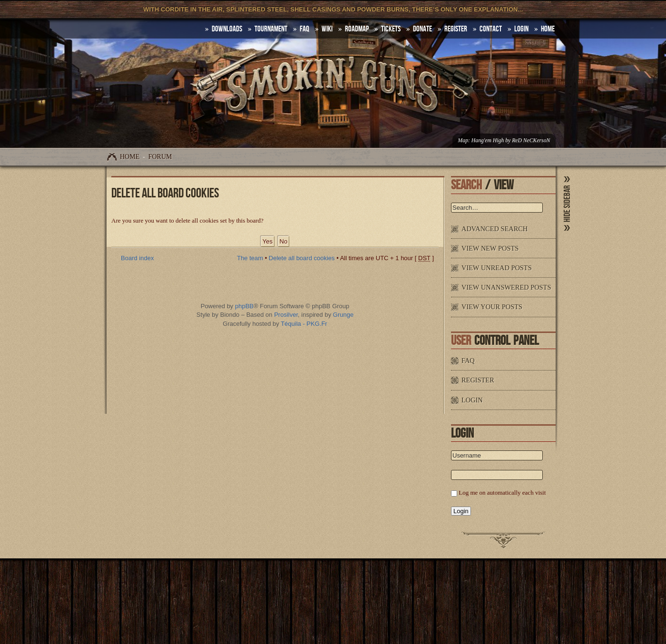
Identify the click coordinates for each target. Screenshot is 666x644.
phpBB (244, 306)
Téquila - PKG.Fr (304, 324)
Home (130, 157)
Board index (137, 258)
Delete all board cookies (302, 258)
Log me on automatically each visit (502, 493)
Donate (422, 29)
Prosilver (286, 315)
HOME (548, 29)
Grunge (343, 315)
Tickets (391, 29)
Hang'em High (488, 141)
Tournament (271, 29)
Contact (491, 29)
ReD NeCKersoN (531, 141)
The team (250, 258)
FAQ (304, 29)
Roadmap (357, 29)
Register (456, 29)
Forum (160, 157)
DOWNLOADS (227, 29)
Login (521, 29)
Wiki (327, 29)
